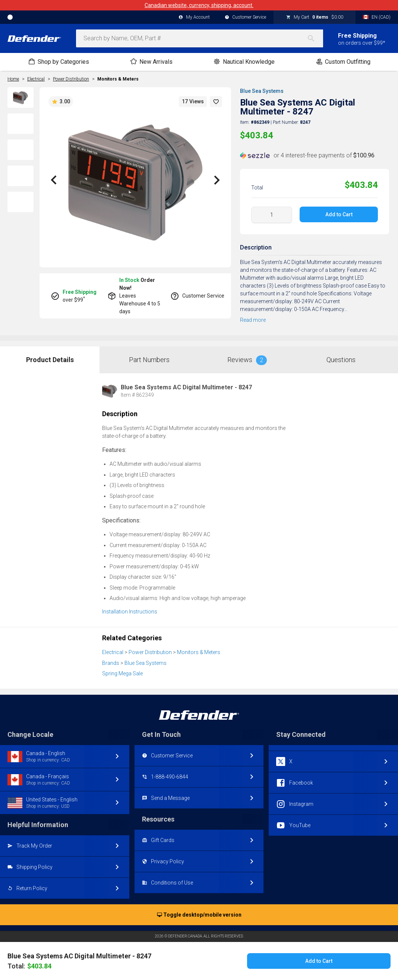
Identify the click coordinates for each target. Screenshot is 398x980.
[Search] (315, 38)
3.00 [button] (61, 102)
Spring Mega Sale (122, 673)
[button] (216, 102)
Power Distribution (150, 652)
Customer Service (245, 18)
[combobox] (200, 38)
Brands (111, 663)
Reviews (247, 360)
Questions (341, 360)
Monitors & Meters (118, 79)
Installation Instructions (130, 612)
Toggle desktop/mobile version (199, 915)
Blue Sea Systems (262, 91)
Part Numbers (149, 360)
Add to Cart (339, 214)
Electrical (113, 652)
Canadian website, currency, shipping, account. (199, 5)
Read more (253, 320)
